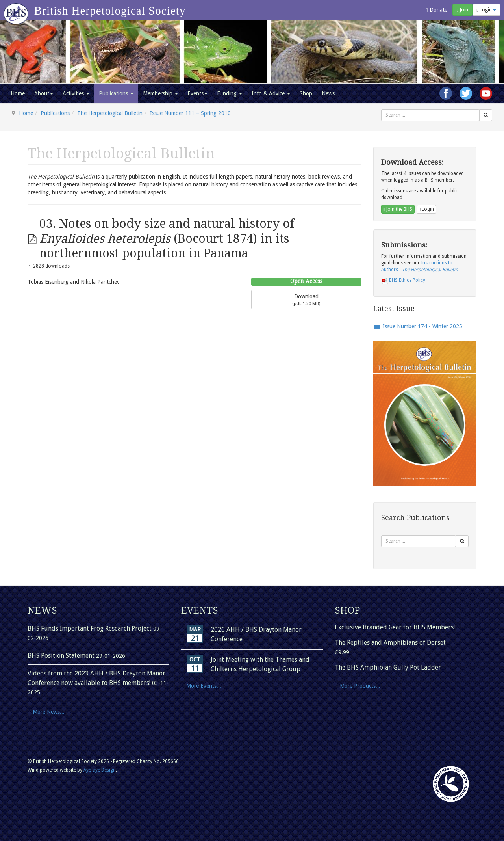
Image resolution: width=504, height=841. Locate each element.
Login (486, 10)
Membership (160, 93)
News (328, 93)
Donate (437, 10)
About (44, 93)
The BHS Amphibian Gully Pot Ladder (388, 667)
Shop (306, 93)
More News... (49, 712)
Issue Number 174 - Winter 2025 (422, 326)
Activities (76, 93)
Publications (116, 93)
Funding (230, 93)
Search (381, 109)
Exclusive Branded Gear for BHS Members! (395, 627)
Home (18, 93)
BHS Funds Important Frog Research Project (90, 628)
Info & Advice (271, 93)
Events (197, 93)
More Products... (360, 686)
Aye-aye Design (100, 770)
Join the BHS (398, 209)
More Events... (204, 686)
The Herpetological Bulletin (110, 113)
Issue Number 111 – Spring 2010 (190, 113)
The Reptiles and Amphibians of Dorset (390, 643)
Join (462, 10)
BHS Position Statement (62, 656)
